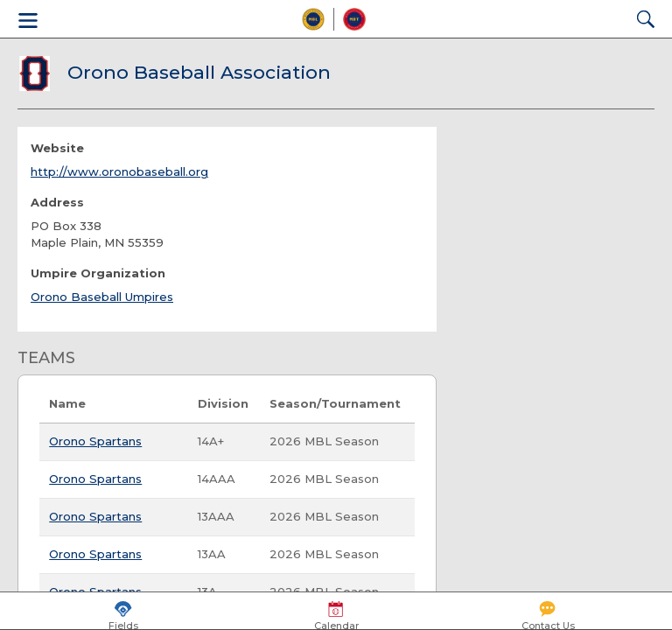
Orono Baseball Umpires (102, 297)
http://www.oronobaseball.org (119, 171)
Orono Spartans (95, 441)
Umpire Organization (98, 273)
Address (57, 202)
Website (57, 148)
